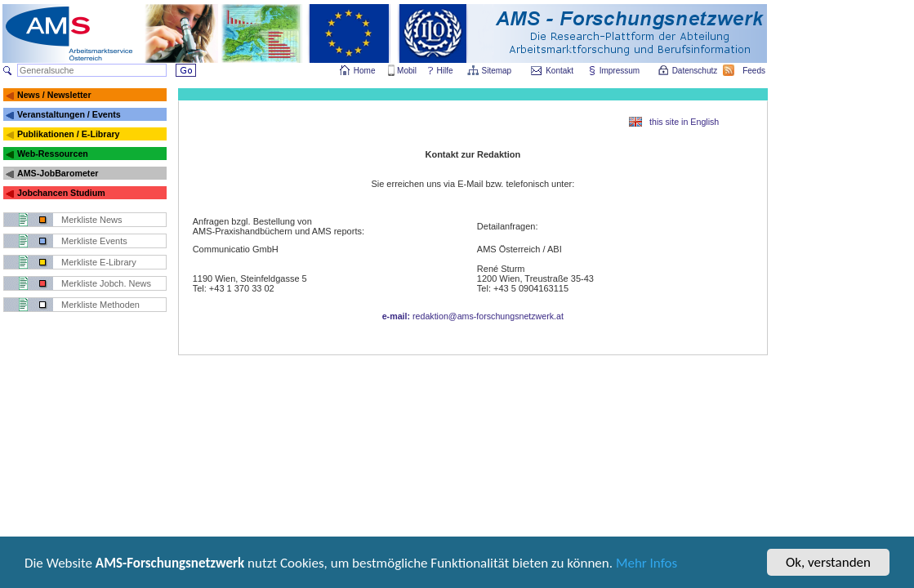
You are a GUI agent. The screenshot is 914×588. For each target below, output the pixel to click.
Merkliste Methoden (100, 305)
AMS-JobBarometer (58, 173)
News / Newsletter (54, 95)
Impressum (620, 71)
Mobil (407, 71)
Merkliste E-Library (99, 262)
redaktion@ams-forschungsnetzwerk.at (473, 316)
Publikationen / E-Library (69, 134)
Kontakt (560, 71)
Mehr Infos (646, 566)
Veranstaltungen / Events (69, 114)
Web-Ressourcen (53, 154)
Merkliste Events (94, 241)
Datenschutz (696, 71)
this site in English (684, 122)
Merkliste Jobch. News (106, 283)
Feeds (755, 71)
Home (365, 71)
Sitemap (498, 71)
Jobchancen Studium (61, 193)
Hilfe (445, 71)
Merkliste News (92, 220)
